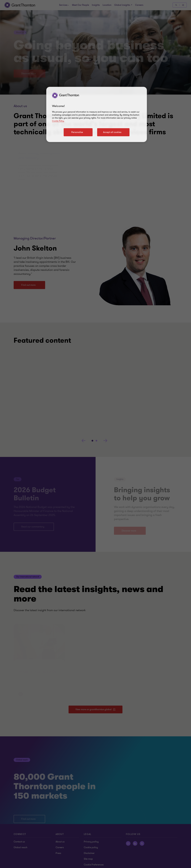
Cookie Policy (58, 121)
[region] (97, 114)
